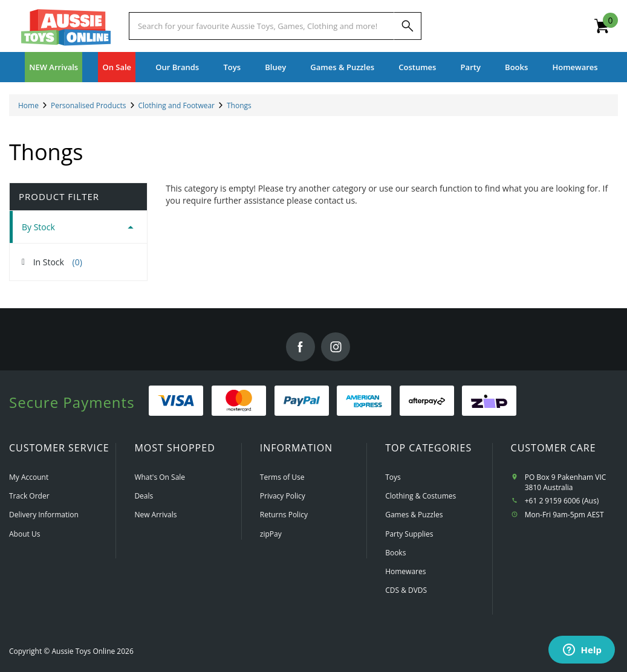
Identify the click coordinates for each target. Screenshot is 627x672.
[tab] (78, 227)
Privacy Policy (283, 496)
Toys (393, 477)
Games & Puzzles (414, 515)
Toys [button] (232, 67)
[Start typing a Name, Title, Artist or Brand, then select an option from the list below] (262, 26)
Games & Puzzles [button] (342, 67)
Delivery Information (44, 515)
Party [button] (471, 67)
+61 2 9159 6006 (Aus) (562, 501)
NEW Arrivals (54, 67)
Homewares (405, 571)
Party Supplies (409, 534)
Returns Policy (284, 515)
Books (516, 67)
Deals (144, 496)
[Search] (408, 26)
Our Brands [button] (177, 67)
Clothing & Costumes (421, 496)
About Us (24, 534)
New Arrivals (155, 515)
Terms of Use (282, 477)
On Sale (117, 67)
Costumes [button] (417, 67)
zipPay (271, 534)
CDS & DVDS (406, 590)
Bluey (275, 67)
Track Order (29, 496)
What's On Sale (160, 477)
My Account (29, 477)
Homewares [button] (575, 67)
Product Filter (59, 197)
